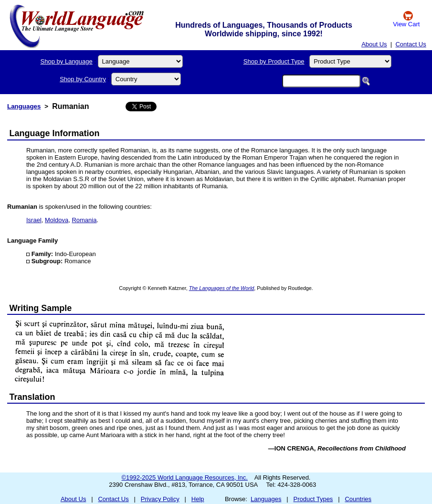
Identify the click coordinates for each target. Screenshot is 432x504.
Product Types (313, 499)
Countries (358, 499)
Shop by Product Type (274, 61)
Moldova (57, 220)
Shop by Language (67, 61)
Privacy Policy (160, 499)
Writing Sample (41, 308)
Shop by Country (83, 79)
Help (198, 499)
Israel (34, 220)
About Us (374, 44)
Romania (84, 220)
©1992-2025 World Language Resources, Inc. (185, 477)
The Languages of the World (222, 288)
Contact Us (411, 44)
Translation (32, 397)
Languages (24, 106)
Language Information (55, 133)
